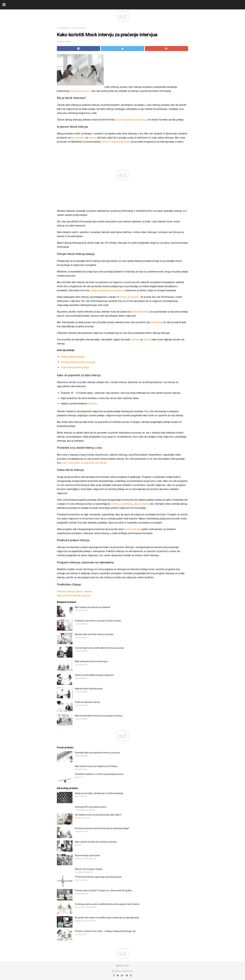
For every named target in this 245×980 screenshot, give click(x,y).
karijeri (127, 142)
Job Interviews (63, 28)
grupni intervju (142, 504)
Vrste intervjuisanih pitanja (75, 367)
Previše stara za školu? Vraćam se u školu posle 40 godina (103, 890)
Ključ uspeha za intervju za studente (93, 607)
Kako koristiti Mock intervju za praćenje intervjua (98, 716)
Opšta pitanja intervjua (72, 357)
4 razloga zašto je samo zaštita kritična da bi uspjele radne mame (107, 904)
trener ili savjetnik (111, 142)
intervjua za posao (80, 91)
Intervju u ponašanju (122, 504)
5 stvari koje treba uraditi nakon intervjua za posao (100, 648)
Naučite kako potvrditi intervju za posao (94, 634)
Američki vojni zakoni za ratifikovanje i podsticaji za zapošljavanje (107, 918)
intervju (147, 340)
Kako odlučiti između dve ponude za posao (96, 842)
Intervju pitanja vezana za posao (78, 362)
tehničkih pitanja (141, 312)
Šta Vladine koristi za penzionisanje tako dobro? (98, 815)
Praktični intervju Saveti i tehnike (75, 591)
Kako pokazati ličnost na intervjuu (91, 661)
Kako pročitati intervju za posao (74, 596)
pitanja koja (156, 322)
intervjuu (93, 404)
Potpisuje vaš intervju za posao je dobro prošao (98, 621)
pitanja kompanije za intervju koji (107, 290)
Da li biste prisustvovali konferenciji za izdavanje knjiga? (102, 828)
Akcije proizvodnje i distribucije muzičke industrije (99, 793)
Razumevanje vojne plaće (87, 855)
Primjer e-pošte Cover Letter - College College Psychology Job (105, 931)
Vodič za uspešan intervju (87, 702)
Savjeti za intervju (79, 28)
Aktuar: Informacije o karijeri (89, 869)
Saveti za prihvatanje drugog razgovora (94, 675)
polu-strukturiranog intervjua (130, 120)
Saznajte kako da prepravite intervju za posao (97, 753)
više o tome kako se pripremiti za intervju (84, 463)
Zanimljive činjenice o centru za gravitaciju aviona (99, 774)
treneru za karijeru (129, 297)
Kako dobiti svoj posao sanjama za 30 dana (96, 766)
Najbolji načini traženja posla (89, 689)
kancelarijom (78, 138)
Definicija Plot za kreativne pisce (91, 807)
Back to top (123, 966)
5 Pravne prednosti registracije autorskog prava (98, 877)
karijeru (92, 138)
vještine (135, 340)
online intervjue (133, 529)
